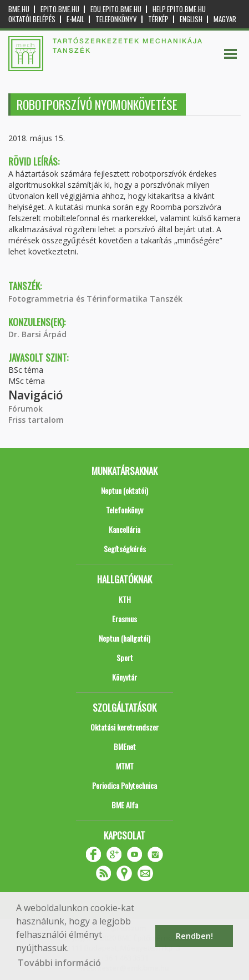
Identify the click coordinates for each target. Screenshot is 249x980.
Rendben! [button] (194, 936)
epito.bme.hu (60, 9)
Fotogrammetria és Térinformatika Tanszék (95, 299)
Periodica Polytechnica (124, 785)
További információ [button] (59, 963)
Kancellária (124, 529)
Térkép (158, 19)
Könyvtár (124, 677)
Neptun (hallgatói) (124, 638)
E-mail (75, 19)
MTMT (125, 766)
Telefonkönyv (116, 19)
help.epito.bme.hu (179, 9)
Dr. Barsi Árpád (37, 334)
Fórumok (26, 409)
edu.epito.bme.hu (116, 9)
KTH (125, 599)
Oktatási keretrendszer (124, 727)
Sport (125, 657)
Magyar (225, 19)
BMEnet (125, 746)
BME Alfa (125, 805)
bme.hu (19, 9)
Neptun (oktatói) (124, 490)
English (191, 19)
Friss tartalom (36, 420)
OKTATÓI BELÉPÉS (32, 19)
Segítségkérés (125, 549)
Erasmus (124, 619)
